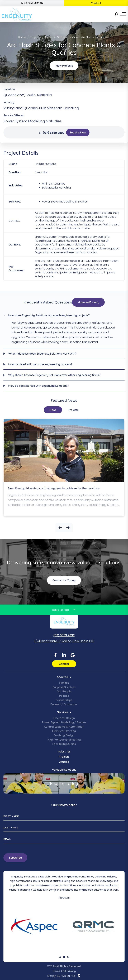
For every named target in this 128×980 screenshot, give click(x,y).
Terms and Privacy (64, 971)
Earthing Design (64, 735)
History (64, 683)
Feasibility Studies (64, 744)
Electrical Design (64, 718)
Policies (64, 696)
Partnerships (64, 700)
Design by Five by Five (61, 976)
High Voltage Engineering (64, 740)
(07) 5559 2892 (32, 3)
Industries (64, 751)
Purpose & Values (64, 687)
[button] (60, 528)
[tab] (53, 410)
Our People (64, 691)
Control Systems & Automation (64, 727)
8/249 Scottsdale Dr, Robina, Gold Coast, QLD (64, 641)
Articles (64, 762)
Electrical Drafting (64, 731)
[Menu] (123, 14)
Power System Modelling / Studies (64, 722)
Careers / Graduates (64, 704)
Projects (64, 757)
